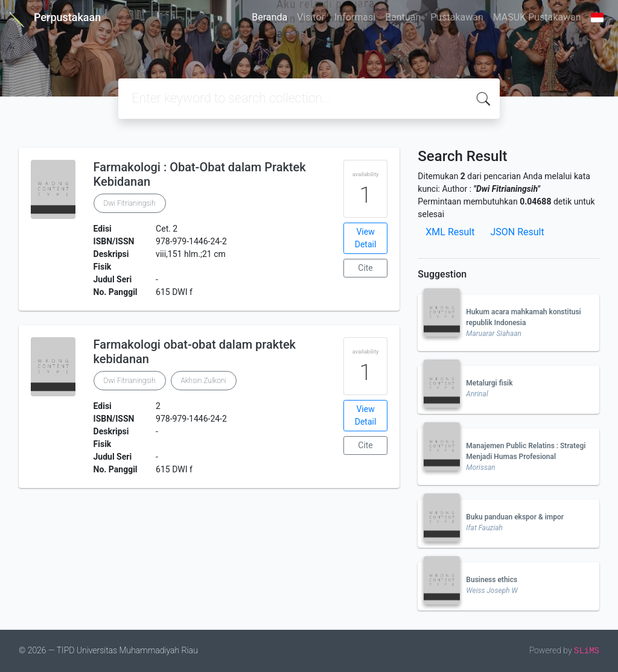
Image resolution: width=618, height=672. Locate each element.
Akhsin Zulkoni (204, 381)
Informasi (355, 17)
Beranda (269, 17)
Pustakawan (457, 17)
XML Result (450, 232)
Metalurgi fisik (489, 383)
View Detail (366, 238)
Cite (365, 268)
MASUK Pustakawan (537, 17)
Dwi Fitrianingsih (130, 203)
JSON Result (517, 232)
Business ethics (492, 580)
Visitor (311, 17)
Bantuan (403, 17)
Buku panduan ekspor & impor (515, 517)
